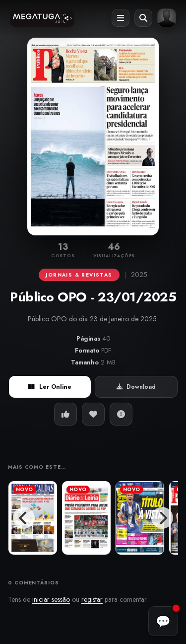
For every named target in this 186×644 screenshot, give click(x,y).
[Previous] (24, 518)
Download (136, 387)
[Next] (162, 518)
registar (92, 599)
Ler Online (50, 387)
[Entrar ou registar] (167, 18)
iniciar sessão (51, 599)
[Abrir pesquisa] (143, 18)
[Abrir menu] (121, 18)
